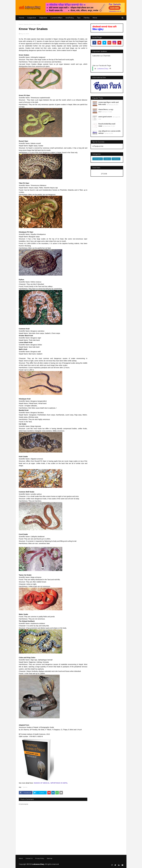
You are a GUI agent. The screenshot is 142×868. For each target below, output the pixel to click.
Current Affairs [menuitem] (56, 18)
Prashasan (116, 159)
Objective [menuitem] (43, 18)
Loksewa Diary (103, 69)
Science (26, 24)
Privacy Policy (40, 858)
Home (21, 24)
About (21, 858)
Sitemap (50, 858)
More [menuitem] (95, 18)
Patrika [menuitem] (86, 18)
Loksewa (107, 159)
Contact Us (29, 858)
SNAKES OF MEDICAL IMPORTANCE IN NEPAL (51, 783)
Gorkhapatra (98, 159)
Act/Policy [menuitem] (70, 18)
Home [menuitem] (21, 18)
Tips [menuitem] (79, 18)
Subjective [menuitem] (32, 18)
